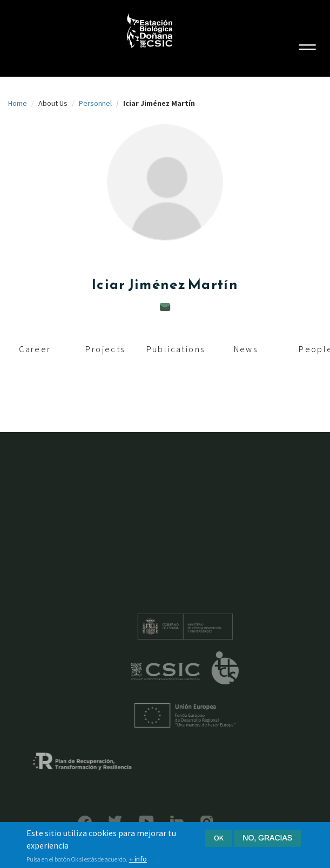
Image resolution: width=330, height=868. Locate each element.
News (246, 349)
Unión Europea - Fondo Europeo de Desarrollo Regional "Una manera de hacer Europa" (199, 715)
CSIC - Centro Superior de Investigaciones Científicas (180, 672)
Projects (105, 349)
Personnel (95, 103)
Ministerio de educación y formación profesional (199, 627)
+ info (138, 860)
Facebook (71, 823)
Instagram (193, 822)
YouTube (132, 821)
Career (35, 349)
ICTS (239, 668)
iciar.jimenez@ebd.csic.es (165, 307)
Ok (219, 839)
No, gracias (267, 839)
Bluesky (101, 822)
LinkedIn (163, 822)
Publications (176, 349)
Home (18, 103)
